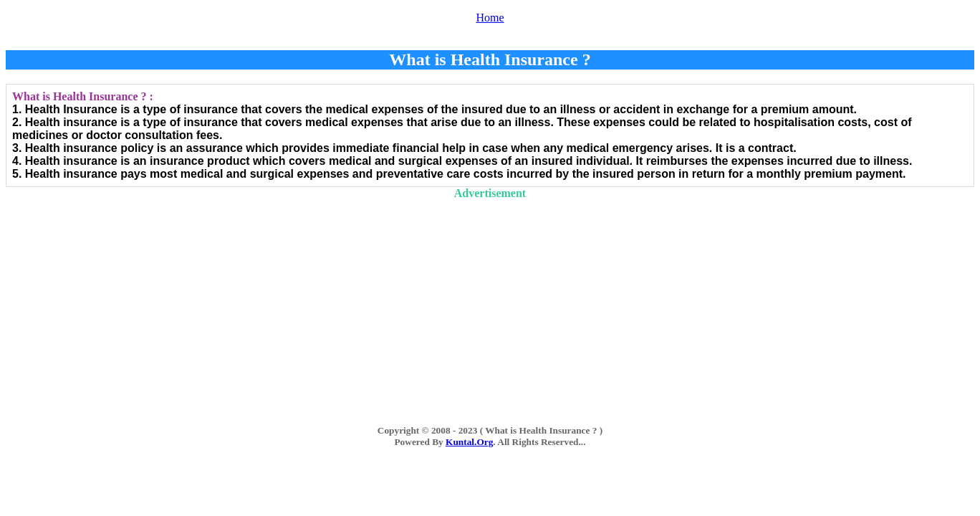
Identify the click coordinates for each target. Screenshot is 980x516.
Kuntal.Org (469, 442)
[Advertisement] (490, 300)
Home (490, 18)
